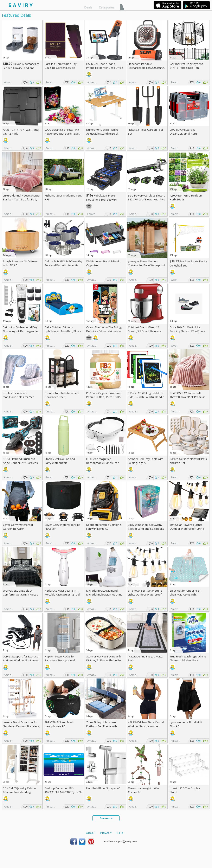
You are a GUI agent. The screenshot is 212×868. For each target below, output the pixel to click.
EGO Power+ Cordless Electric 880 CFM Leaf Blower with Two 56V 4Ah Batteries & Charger (147, 199)
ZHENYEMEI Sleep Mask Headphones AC (59, 724)
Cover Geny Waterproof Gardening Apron (18, 527)
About (91, 833)
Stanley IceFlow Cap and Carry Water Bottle (60, 461)
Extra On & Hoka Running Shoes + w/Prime (187, 329)
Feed (119, 833)
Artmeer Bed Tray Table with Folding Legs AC (146, 461)
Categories (107, 7)
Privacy (106, 833)
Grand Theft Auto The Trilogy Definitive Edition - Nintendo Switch (104, 331)
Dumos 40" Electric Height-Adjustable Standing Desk (102, 132)
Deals (88, 7)
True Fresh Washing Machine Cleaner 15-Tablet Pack (188, 658)
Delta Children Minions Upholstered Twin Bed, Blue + (63, 331)
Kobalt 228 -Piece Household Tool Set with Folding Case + (101, 200)
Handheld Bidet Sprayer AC (103, 788)
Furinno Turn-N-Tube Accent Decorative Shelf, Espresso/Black (62, 397)
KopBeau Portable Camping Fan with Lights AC (104, 527)
